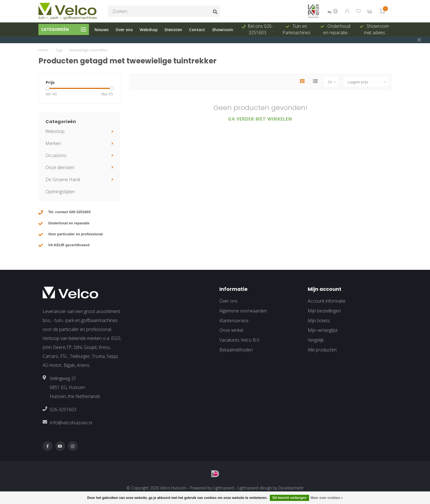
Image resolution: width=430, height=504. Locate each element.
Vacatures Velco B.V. (240, 340)
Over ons (124, 30)
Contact (197, 30)
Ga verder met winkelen (260, 119)
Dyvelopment (291, 488)
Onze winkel (231, 330)
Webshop (149, 30)
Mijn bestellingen (324, 311)
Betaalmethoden (236, 350)
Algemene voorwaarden (243, 311)
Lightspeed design (255, 488)
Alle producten (322, 350)
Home (43, 50)
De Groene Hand (63, 179)
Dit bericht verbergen (290, 498)
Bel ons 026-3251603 (260, 29)
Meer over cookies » (327, 498)
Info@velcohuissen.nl (71, 423)
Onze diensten (60, 167)
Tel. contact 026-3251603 (70, 212)
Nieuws (102, 30)
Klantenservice (234, 321)
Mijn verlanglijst (323, 330)
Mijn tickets (319, 321)
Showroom (223, 30)
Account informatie (327, 301)
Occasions (56, 155)
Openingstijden (60, 192)
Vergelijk (316, 340)
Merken (53, 143)
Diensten (173, 30)
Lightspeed (224, 488)
